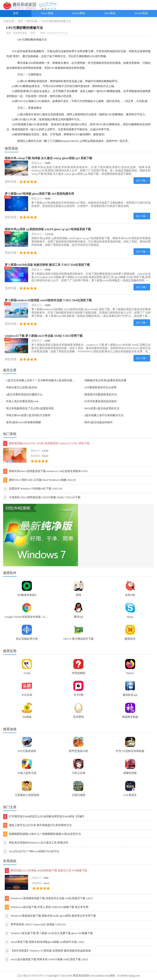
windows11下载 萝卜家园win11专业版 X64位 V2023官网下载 (44, 336)
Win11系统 (47, 13)
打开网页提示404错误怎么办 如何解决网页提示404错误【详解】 (44, 817)
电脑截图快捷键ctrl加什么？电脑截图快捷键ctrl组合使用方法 (42, 834)
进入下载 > (142, 181)
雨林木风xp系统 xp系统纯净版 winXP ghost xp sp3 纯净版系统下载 (48, 229)
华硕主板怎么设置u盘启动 (22, 387)
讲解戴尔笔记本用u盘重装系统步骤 (105, 380)
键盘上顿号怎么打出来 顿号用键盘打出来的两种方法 (37, 825)
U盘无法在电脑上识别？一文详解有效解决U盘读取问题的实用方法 (46, 380)
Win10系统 (78, 13)
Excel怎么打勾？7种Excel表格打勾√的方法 (31, 852)
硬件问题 (32, 21)
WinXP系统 (141, 13)
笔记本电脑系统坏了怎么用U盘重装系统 (30, 408)
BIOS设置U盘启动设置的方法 (102, 408)
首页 (16, 13)
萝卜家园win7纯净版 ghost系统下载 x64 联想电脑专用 (39, 194)
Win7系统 (110, 13)
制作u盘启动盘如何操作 (99, 422)
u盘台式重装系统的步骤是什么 (24, 395)
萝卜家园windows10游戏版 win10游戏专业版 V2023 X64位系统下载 (48, 300)
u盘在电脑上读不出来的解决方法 (104, 415)
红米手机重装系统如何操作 (101, 401)
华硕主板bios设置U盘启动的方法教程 (28, 415)
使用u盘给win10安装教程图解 (23, 422)
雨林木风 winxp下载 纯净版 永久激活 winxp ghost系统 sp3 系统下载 (48, 158)
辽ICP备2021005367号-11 (32, 976)
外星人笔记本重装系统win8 (22, 401)
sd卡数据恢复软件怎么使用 (100, 387)
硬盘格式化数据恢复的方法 (101, 395)
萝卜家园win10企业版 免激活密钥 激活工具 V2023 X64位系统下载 (47, 265)
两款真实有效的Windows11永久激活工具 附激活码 (36, 843)
